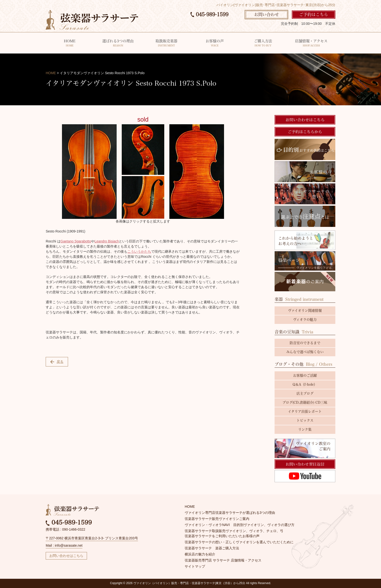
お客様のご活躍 (305, 375)
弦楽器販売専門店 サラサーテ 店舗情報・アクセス (223, 560)
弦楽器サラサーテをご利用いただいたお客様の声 (222, 536)
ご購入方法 (263, 43)
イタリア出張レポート (305, 411)
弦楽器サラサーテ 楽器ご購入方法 (212, 548)
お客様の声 (215, 43)
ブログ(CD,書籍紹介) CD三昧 (305, 402)
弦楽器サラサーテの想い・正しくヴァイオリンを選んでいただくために (239, 542)
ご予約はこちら (314, 14)
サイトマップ (195, 566)
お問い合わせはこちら (66, 556)
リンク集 (305, 429)
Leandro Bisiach (107, 241)
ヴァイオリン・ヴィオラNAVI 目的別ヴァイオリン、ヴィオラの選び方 (240, 525)
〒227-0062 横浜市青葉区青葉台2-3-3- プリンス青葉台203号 (92, 538)
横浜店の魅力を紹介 (200, 554)
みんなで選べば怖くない (305, 352)
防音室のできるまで (305, 343)
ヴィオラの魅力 (305, 320)
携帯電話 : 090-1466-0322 (65, 529)
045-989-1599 (209, 14)
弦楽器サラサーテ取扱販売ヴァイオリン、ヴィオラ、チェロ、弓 (234, 531)
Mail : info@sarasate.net (64, 545)
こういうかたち (139, 251)
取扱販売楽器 (166, 43)
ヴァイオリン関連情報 (305, 311)
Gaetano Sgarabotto (76, 241)
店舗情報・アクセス (311, 43)
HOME (70, 43)
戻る (57, 362)
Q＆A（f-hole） (305, 384)
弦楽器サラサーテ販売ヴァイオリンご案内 (217, 519)
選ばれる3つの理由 (118, 43)
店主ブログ (305, 393)
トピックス (305, 420)
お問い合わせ (267, 14)
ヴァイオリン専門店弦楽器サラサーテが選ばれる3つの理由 (230, 513)
